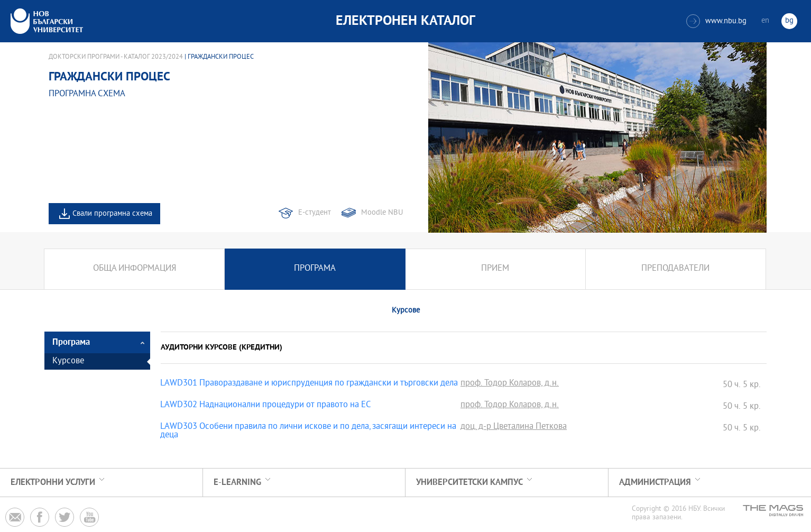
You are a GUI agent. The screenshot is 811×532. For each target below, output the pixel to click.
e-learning (237, 483)
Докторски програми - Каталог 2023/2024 (116, 57)
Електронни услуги (53, 483)
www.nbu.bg (716, 21)
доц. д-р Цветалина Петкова (514, 427)
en (765, 21)
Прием (495, 269)
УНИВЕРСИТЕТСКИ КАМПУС (469, 483)
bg (789, 21)
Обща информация (135, 269)
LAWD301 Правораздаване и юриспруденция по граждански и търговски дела (309, 384)
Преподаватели (675, 269)
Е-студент (315, 213)
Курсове (68, 361)
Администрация (655, 483)
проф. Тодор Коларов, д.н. (510, 384)
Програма (315, 269)
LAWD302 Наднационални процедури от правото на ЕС (266, 406)
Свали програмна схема (112, 214)
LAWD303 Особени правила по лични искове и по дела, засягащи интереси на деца (308, 432)
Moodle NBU (382, 213)
